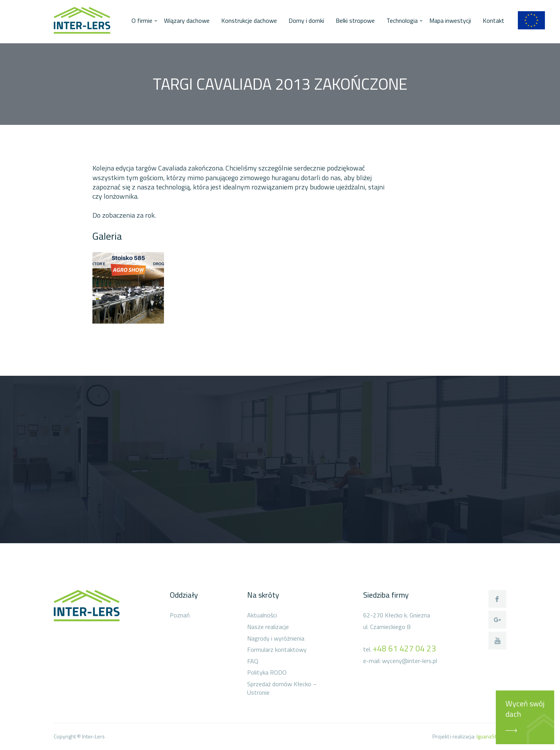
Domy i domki (306, 20)
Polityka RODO (267, 673)
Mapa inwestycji (450, 20)
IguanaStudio (491, 736)
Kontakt (493, 20)
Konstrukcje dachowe (249, 20)
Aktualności (262, 615)
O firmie (142, 20)
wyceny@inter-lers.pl (410, 661)
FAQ (253, 661)
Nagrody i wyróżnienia (276, 639)
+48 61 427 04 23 (404, 648)
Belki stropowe (355, 20)
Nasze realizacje (268, 627)
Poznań (180, 615)
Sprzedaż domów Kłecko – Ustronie (282, 688)
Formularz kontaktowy (277, 650)
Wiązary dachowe (187, 20)
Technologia (402, 20)
